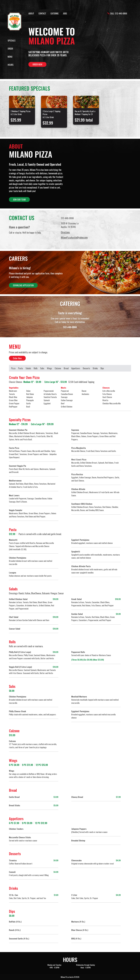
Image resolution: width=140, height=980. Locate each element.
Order (10, 49)
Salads (28, 368)
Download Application (23, 285)
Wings (49, 368)
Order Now (37, 64)
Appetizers (76, 368)
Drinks (95, 368)
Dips (102, 368)
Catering (55, 13)
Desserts (86, 368)
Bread (66, 368)
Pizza (13, 368)
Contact (42, 13)
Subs (42, 368)
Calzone (58, 368)
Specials (12, 40)
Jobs (65, 13)
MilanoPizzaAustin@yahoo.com (74, 237)
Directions (65, 232)
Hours (11, 65)
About (31, 13)
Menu (10, 57)
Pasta (21, 368)
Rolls (36, 368)
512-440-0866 (121, 13)
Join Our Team (19, 200)
